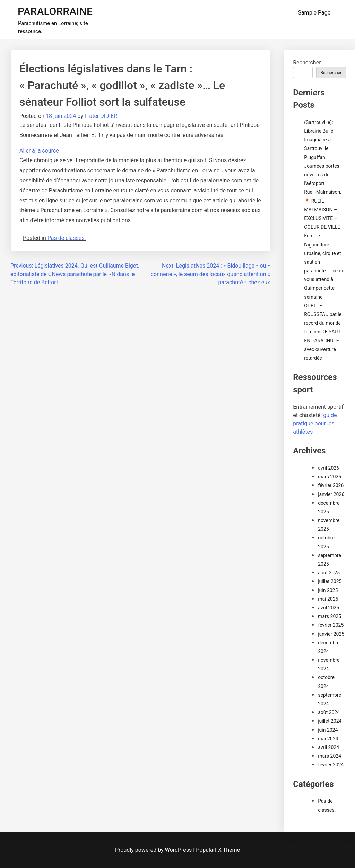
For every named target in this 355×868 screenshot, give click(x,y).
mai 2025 (328, 599)
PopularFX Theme (218, 850)
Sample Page (314, 13)
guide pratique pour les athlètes (315, 423)
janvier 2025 (331, 634)
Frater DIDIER (101, 116)
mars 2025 (330, 616)
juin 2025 (328, 590)
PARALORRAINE (55, 11)
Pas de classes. (67, 238)
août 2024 (329, 712)
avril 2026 (328, 468)
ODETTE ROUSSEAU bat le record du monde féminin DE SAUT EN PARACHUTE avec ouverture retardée (323, 332)
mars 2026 (330, 477)
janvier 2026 (331, 494)
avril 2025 (328, 608)
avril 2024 (328, 747)
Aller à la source (39, 151)
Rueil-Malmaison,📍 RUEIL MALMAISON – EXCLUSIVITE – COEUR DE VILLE (323, 210)
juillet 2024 (330, 721)
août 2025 (329, 573)
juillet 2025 (330, 581)
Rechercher (307, 63)
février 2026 (331, 485)
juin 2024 (328, 730)
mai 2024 (328, 739)
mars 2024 (330, 756)
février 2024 (331, 765)
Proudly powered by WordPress (154, 850)
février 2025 (331, 625)
